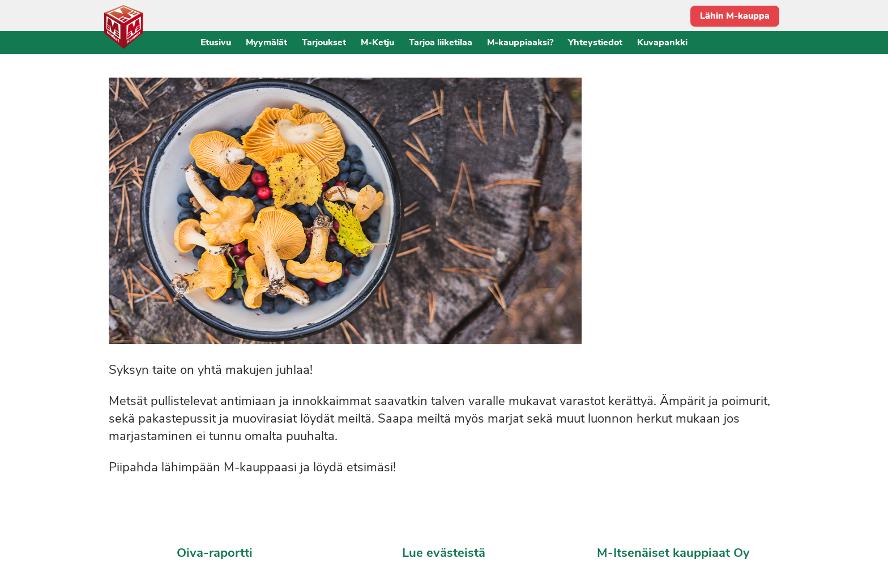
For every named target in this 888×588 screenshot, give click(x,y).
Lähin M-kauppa (735, 16)
